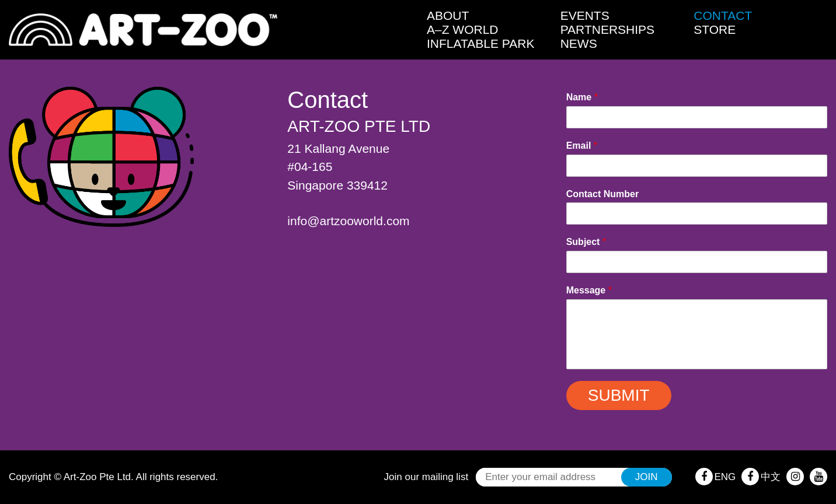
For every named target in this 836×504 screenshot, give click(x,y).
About (448, 15)
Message (589, 290)
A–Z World (463, 29)
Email (582, 146)
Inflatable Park (480, 43)
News (579, 43)
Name (582, 97)
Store (715, 29)
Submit (619, 395)
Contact (723, 15)
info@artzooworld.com (348, 221)
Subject (586, 242)
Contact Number (602, 194)
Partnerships (607, 29)
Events (585, 15)
